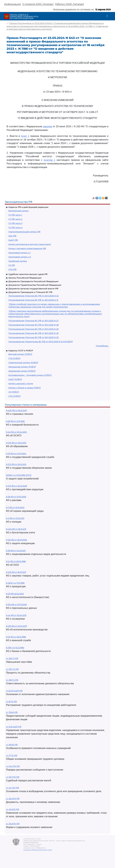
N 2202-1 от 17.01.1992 (15, 583)
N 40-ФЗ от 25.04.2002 (16, 432)
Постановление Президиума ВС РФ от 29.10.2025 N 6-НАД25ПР (41, 342)
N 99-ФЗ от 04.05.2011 (16, 551)
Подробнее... (102, 346)
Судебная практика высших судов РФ (28, 274)
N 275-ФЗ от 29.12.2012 (16, 464)
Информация (13, 4)
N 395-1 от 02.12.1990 (15, 648)
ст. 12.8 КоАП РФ (14, 727)
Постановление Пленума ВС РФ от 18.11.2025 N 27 (33, 321)
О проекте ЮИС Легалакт (38, 4)
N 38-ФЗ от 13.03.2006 (16, 497)
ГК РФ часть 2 (15, 219)
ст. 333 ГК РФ (12, 658)
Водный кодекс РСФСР (20, 354)
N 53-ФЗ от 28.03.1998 (16, 637)
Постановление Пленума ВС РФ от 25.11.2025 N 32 (33, 296)
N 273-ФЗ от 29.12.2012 (16, 443)
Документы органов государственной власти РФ (33, 289)
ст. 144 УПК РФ (13, 766)
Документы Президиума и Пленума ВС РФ (30, 292)
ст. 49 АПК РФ (13, 809)
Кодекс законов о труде (21, 383)
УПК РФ (12, 269)
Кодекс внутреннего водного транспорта (30, 244)
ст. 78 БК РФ (12, 712)
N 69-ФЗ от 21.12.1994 (15, 421)
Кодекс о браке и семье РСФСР (25, 388)
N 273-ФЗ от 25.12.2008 (16, 486)
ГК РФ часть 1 (15, 215)
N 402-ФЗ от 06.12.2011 (16, 529)
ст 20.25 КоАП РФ (14, 691)
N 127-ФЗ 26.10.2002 (15, 594)
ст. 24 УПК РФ (12, 788)
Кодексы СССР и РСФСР (21, 351)
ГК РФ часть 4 (15, 227)
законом (48, 126)
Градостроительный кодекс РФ (24, 232)
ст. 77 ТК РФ (12, 755)
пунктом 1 (49, 160)
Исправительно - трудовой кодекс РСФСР (30, 375)
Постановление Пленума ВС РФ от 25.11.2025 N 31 (33, 300)
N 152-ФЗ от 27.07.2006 (16, 605)
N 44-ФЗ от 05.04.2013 (16, 615)
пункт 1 (25, 136)
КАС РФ (12, 236)
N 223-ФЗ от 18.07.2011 (16, 572)
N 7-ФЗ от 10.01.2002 (15, 508)
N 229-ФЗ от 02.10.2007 (17, 626)
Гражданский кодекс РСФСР (23, 363)
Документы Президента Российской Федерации (33, 281)
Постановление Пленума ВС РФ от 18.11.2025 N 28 (33, 325)
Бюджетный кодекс (18, 211)
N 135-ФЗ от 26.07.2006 (16, 540)
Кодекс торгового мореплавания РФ (27, 248)
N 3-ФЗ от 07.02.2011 (15, 518)
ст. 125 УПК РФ (13, 777)
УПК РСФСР (14, 396)
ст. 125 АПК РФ (13, 824)
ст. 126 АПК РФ (13, 799)
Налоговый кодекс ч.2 (20, 257)
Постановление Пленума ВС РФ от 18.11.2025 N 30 (34, 337)
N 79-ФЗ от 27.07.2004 (16, 454)
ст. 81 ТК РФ (11, 702)
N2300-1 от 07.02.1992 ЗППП (19, 475)
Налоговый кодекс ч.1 (19, 253)
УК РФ (12, 265)
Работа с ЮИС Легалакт (70, 4)
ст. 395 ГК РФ (12, 680)
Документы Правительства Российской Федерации (35, 285)
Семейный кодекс (18, 261)
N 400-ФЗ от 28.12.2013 (16, 410)
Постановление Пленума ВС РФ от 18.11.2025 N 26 (33, 329)
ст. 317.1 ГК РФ (12, 669)
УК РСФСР (14, 392)
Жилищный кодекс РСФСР (22, 367)
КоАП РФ (13, 240)
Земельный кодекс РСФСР (22, 371)
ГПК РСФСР (14, 358)
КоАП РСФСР (15, 379)
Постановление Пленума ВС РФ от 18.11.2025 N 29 (33, 333)
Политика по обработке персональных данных (38, 850)
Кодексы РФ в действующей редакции (28, 207)
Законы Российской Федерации (25, 278)
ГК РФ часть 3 (15, 223)
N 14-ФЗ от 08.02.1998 (16, 561)
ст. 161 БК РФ (12, 745)
